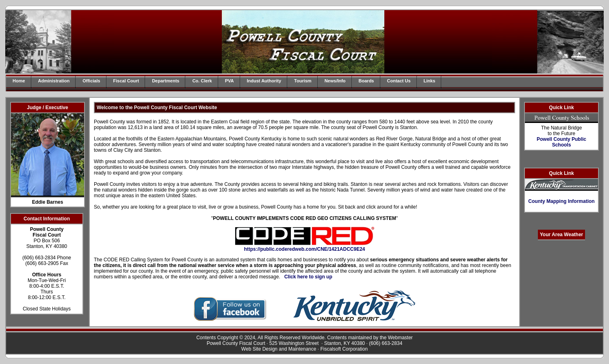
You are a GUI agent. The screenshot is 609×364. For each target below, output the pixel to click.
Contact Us (399, 81)
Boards (366, 81)
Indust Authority (264, 81)
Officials (91, 81)
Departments (166, 81)
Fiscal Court (126, 81)
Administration (54, 81)
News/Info (335, 81)
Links (430, 81)
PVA (230, 81)
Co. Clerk (202, 81)
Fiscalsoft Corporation (344, 349)
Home (19, 81)
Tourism (303, 81)
